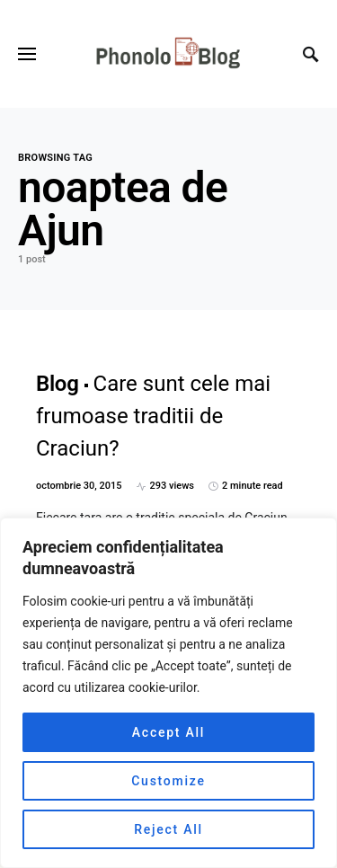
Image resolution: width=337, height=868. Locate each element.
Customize (168, 781)
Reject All (168, 829)
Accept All (168, 732)
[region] (168, 693)
